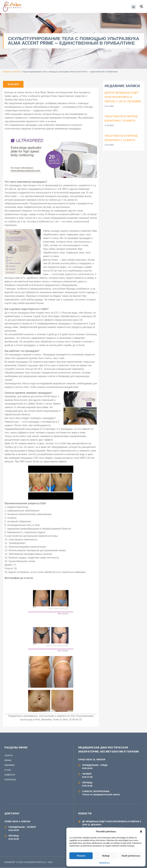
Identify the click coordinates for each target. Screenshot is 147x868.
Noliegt (106, 856)
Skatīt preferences (131, 856)
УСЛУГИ (9, 755)
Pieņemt (81, 856)
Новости (16, 72)
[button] (141, 832)
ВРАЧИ (8, 760)
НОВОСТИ (10, 775)
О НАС (8, 770)
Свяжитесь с (104, 863)
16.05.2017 (13, 84)
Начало (7, 72)
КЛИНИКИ (9, 765)
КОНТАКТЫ (10, 780)
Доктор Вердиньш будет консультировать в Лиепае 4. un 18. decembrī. (123, 97)
